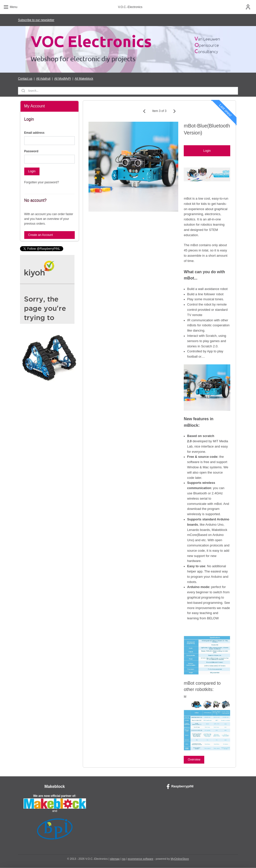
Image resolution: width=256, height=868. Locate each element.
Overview (194, 760)
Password (31, 151)
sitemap (115, 859)
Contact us (25, 79)
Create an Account (41, 235)
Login (207, 151)
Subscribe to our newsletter (36, 20)
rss (124, 859)
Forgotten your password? (42, 182)
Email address (34, 133)
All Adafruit (43, 79)
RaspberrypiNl (180, 787)
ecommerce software (140, 859)
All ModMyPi (63, 79)
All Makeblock (84, 79)
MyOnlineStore (180, 859)
